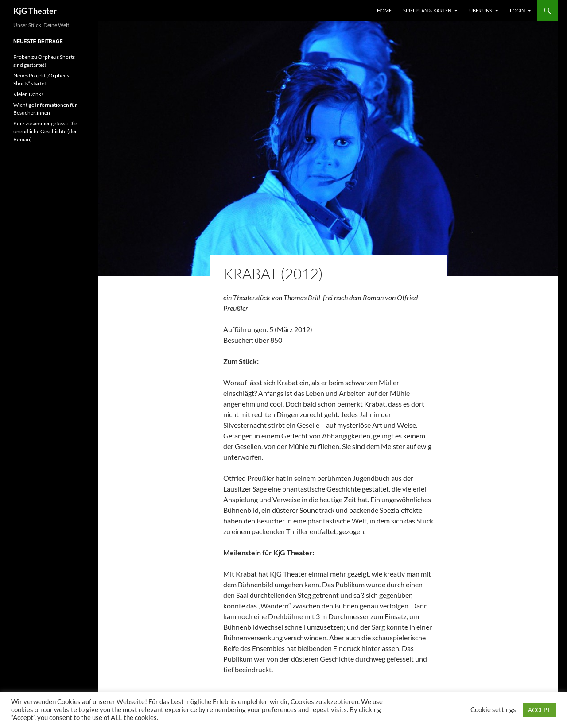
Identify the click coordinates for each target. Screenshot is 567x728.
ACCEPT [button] (539, 710)
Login (517, 10)
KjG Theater (35, 11)
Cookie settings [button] (493, 710)
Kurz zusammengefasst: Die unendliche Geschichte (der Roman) (45, 131)
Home (384, 10)
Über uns (481, 10)
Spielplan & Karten (427, 10)
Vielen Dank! (28, 94)
